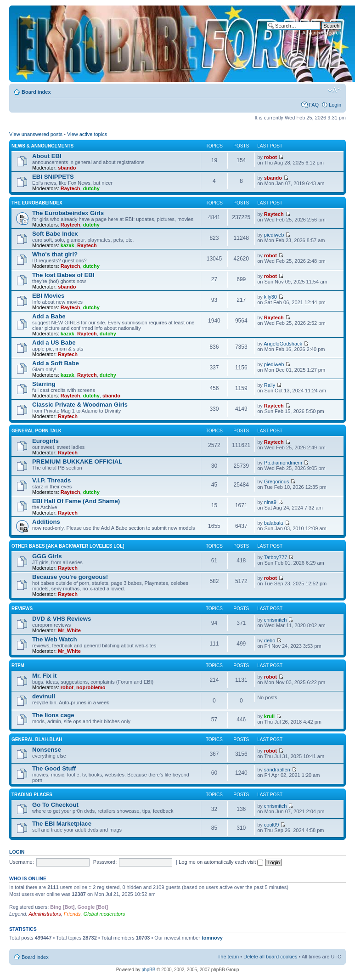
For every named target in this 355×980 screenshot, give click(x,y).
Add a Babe (49, 316)
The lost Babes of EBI (63, 275)
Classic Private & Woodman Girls (80, 405)
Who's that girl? (55, 254)
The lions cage (53, 715)
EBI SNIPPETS (53, 177)
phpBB (148, 970)
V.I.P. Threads (51, 480)
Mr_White (69, 630)
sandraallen (277, 770)
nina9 (270, 502)
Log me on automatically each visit (221, 862)
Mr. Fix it (45, 676)
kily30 (270, 297)
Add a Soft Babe (56, 363)
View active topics (87, 134)
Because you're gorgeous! (70, 577)
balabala (274, 523)
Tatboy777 (276, 557)
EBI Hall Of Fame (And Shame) (76, 501)
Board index (36, 92)
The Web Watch (54, 639)
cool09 (271, 825)
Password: (105, 862)
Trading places (32, 795)
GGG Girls (47, 556)
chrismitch (276, 620)
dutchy (91, 188)
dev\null (44, 696)
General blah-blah (37, 739)
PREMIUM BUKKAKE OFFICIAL (77, 462)
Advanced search (322, 33)
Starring (44, 384)
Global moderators (104, 914)
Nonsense (47, 750)
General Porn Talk (37, 431)
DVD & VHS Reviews (62, 619)
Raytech (70, 188)
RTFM (18, 666)
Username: (22, 862)
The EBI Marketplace (62, 824)
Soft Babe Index (55, 234)
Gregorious (276, 482)
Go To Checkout (55, 805)
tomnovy (212, 938)
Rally (270, 385)
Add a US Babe (54, 343)
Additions (46, 522)
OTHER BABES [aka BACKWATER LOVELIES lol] (68, 546)
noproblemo (91, 687)
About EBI (47, 156)
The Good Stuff (54, 768)
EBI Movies (48, 296)
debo (270, 640)
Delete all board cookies (270, 957)
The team (228, 957)
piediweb (274, 235)
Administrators (45, 914)
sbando (67, 168)
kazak (68, 245)
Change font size (335, 90)
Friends (72, 914)
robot (270, 157)
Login (335, 105)
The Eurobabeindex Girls (68, 213)
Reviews (22, 609)
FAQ (314, 105)
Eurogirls (45, 441)
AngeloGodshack (283, 344)
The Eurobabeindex (37, 203)
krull (269, 716)
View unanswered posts (36, 134)
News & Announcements (42, 146)
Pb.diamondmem (283, 463)
